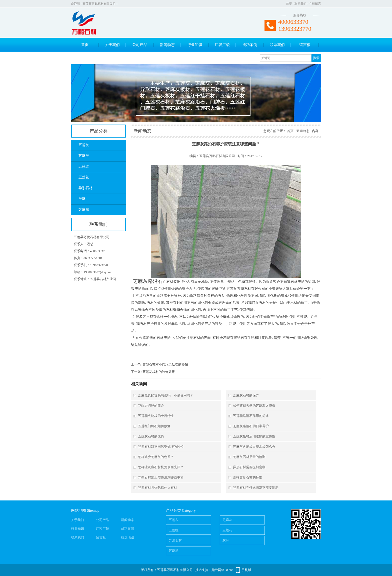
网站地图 (78, 510)
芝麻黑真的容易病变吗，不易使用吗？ (166, 395)
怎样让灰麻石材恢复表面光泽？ (161, 467)
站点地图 (127, 537)
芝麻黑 (84, 209)
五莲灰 (84, 145)
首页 (289, 4)
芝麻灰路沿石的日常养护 (251, 426)
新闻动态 (167, 45)
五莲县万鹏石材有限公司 (217, 156)
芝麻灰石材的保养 (246, 395)
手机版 (246, 570)
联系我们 (300, 4)
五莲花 (84, 177)
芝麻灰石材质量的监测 (249, 457)
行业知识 (195, 45)
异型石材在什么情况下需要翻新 (256, 488)
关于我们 (112, 45)
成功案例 (250, 45)
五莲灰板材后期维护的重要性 (254, 436)
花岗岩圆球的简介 (151, 406)
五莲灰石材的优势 (151, 436)
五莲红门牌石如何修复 (154, 426)
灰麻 (82, 199)
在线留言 (315, 4)
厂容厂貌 (222, 45)
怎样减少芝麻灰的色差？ (156, 457)
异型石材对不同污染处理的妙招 (165, 364)
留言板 (305, 45)
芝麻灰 (84, 156)
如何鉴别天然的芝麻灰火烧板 (254, 406)
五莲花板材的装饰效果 (159, 372)
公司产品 (140, 45)
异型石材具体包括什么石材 (157, 488)
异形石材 (85, 188)
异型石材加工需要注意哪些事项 (161, 477)
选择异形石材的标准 (248, 477)
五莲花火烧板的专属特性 (156, 416)
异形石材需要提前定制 (249, 467)
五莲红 (84, 166)
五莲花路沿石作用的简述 (251, 416)
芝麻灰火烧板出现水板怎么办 (254, 447)
